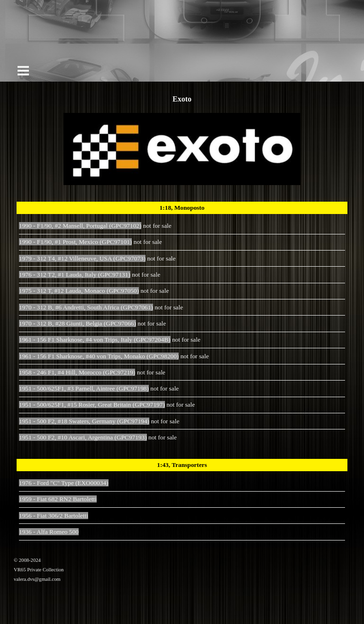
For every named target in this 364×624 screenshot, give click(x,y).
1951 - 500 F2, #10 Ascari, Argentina (83, 437)
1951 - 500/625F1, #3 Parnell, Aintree (84, 388)
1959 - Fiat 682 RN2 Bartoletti (58, 499)
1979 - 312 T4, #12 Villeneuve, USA (82, 258)
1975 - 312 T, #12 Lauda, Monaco (79, 291)
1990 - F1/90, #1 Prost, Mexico (75, 242)
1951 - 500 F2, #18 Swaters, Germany (84, 421)
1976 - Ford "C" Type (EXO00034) (64, 483)
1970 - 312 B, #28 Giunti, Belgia (77, 323)
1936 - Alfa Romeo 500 (49, 532)
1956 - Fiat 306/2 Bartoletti (54, 516)
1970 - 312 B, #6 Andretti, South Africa (86, 307)
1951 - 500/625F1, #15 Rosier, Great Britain (92, 405)
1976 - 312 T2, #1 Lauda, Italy (75, 275)
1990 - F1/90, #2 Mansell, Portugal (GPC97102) (80, 226)
